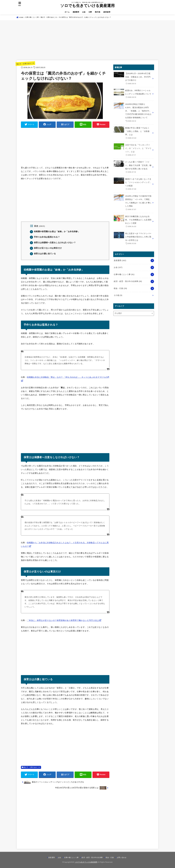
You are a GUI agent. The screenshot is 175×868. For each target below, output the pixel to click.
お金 (84, 12)
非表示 (42, 226)
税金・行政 (120, 288)
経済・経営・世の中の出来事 (128, 281)
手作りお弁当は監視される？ (45, 237)
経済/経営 (107, 12)
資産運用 (76, 12)
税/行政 (98, 12)
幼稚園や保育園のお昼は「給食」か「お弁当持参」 (55, 231)
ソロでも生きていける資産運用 (87, 6)
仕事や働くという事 (124, 274)
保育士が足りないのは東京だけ (46, 248)
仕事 (90, 12)
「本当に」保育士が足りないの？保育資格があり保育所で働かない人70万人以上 (63, 620)
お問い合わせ (122, 857)
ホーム (67, 12)
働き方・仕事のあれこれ (25, 64)
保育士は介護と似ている (43, 254)
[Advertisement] (87, 40)
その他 (118, 295)
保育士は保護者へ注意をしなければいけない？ (53, 243)
